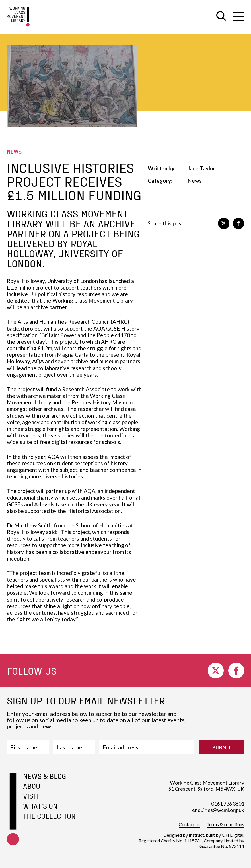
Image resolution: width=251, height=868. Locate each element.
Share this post (166, 223)
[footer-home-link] (13, 816)
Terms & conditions (225, 824)
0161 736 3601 (228, 804)
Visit (31, 796)
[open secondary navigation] (238, 17)
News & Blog (45, 776)
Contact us (189, 824)
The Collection (49, 816)
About (33, 786)
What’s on (40, 806)
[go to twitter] (224, 223)
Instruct (196, 835)
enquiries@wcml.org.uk (218, 810)
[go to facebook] (238, 223)
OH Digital (233, 835)
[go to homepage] (18, 17)
